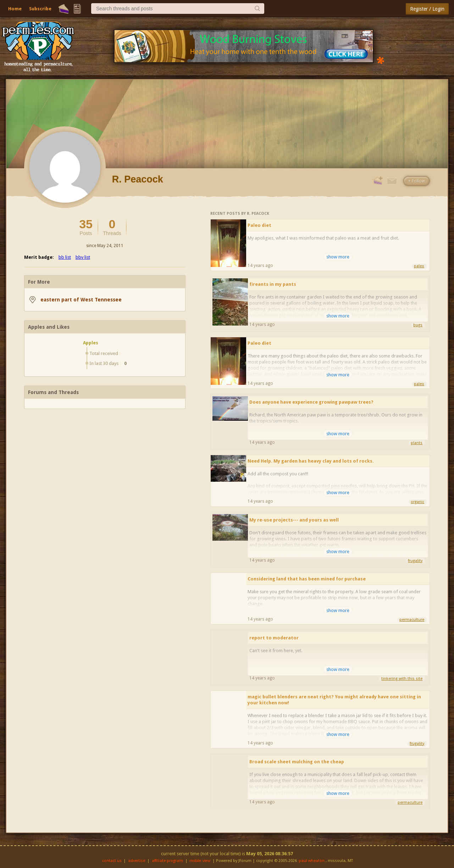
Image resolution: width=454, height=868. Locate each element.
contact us (112, 861)
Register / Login (427, 9)
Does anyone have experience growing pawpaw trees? (311, 402)
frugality (415, 561)
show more (338, 257)
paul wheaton (312, 861)
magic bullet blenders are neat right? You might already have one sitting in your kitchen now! (334, 700)
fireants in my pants (273, 284)
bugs (418, 325)
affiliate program (167, 861)
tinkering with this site (402, 679)
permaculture (412, 620)
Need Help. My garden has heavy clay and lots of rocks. (311, 461)
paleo (419, 266)
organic (417, 502)
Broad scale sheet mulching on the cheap (297, 762)
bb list (65, 257)
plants (417, 443)
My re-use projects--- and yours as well (294, 520)
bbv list (83, 257)
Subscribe (40, 9)
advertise (137, 861)
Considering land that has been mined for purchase (307, 579)
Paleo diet (259, 225)
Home (15, 9)
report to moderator (274, 638)
